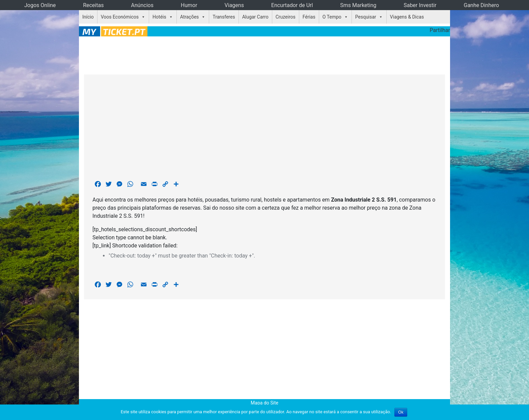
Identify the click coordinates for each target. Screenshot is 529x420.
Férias (309, 17)
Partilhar (440, 30)
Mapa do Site (264, 403)
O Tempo (332, 17)
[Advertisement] (264, 54)
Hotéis (159, 17)
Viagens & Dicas (407, 17)
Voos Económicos (120, 17)
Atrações (190, 17)
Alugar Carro (255, 17)
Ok (401, 412)
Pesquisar (366, 17)
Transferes (224, 17)
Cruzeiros (286, 17)
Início (88, 17)
